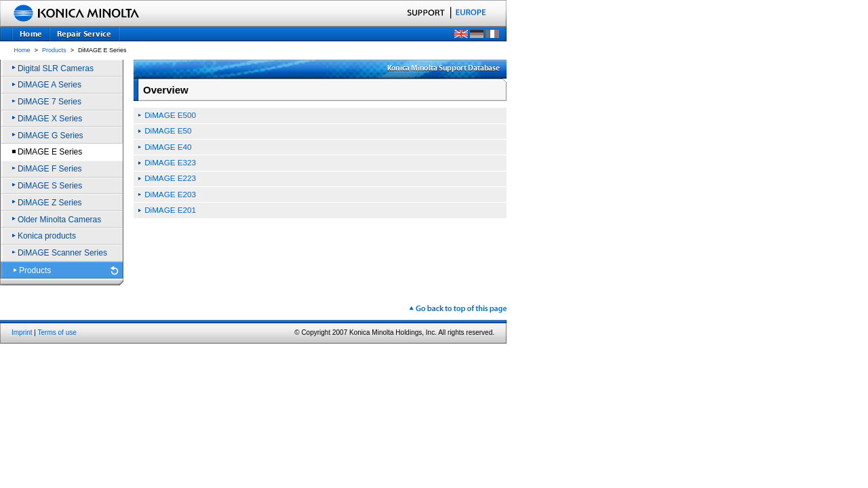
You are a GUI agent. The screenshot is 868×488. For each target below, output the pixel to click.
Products (54, 50)
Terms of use (57, 332)
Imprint (22, 332)
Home (22, 50)
